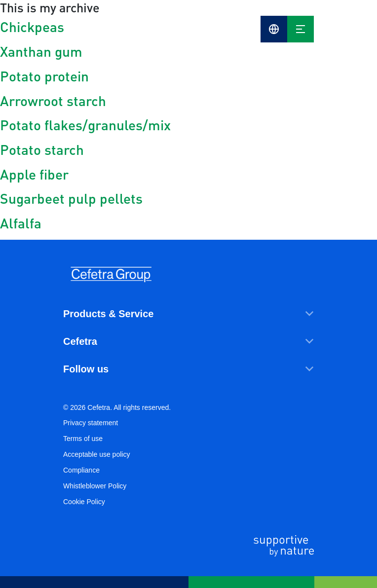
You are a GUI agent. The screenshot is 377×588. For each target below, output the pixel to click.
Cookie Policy (84, 502)
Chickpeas (32, 27)
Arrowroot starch (53, 101)
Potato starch (42, 149)
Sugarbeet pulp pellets (71, 198)
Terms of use (83, 439)
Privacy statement (91, 423)
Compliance (81, 470)
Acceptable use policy (96, 454)
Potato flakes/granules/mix (85, 125)
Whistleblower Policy (95, 486)
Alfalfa (21, 223)
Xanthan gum (41, 51)
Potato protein (44, 76)
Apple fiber (34, 174)
